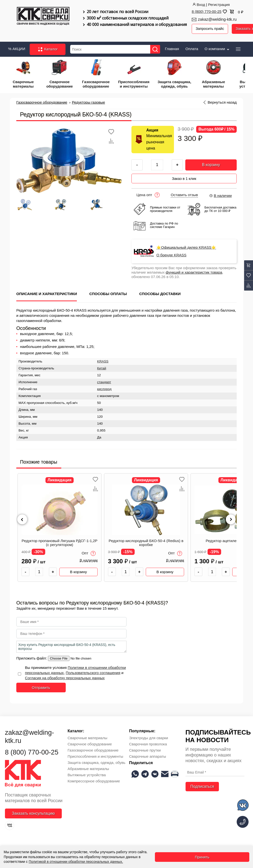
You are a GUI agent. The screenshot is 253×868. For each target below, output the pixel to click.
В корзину (211, 164)
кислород (104, 388)
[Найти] (156, 49)
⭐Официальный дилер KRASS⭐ (186, 246)
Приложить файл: (32, 657)
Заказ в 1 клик (184, 177)
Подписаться (202, 785)
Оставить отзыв (184, 194)
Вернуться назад (222, 102)
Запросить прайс (210, 29)
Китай (102, 367)
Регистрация (219, 5)
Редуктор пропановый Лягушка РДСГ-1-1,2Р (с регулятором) (60, 542)
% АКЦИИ (17, 48)
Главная (172, 48)
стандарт (104, 381)
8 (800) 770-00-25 (207, 11)
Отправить (41, 686)
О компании (217, 48)
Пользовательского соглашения (93, 671)
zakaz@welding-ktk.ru (217, 19)
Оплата (192, 48)
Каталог (48, 49)
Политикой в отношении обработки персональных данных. (76, 862)
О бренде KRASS (171, 254)
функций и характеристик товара (194, 271)
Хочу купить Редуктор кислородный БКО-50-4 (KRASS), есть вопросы (71, 645)
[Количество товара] (39, 571)
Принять (202, 857)
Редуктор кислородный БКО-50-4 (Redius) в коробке (146, 542)
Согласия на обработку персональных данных (65, 677)
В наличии (220, 194)
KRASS (103, 360)
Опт (89, 552)
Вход (198, 5)
